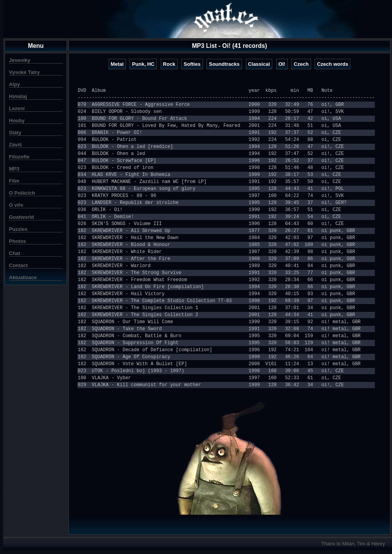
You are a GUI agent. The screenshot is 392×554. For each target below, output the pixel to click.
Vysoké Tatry (24, 72)
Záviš (15, 145)
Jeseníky (20, 60)
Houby (17, 120)
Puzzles (18, 229)
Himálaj (18, 96)
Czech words (332, 64)
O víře (16, 205)
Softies (192, 64)
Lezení (17, 108)
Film (14, 181)
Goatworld (21, 217)
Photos (17, 241)
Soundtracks (224, 64)
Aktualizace (23, 277)
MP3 (14, 169)
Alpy (14, 84)
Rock (169, 64)
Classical (259, 64)
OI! (282, 64)
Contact (18, 265)
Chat (15, 253)
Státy (15, 133)
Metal (117, 64)
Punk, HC (143, 64)
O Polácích (22, 193)
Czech (301, 64)
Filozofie (19, 157)
